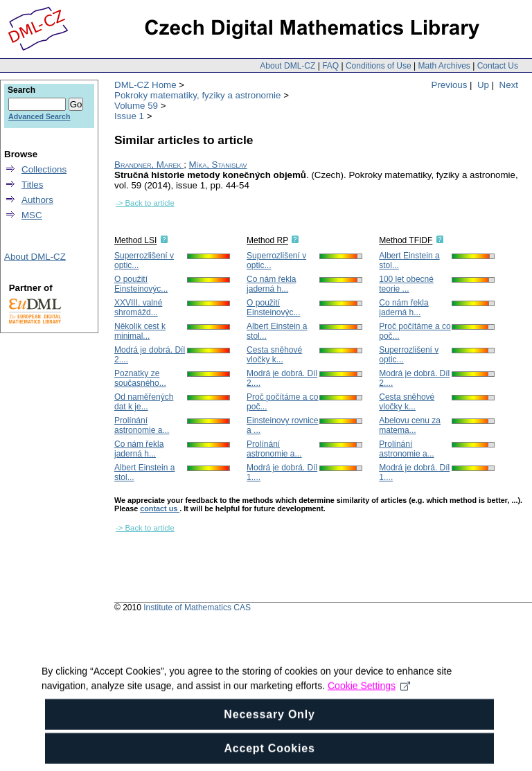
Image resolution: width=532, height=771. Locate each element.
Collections (44, 169)
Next (509, 85)
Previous (450, 85)
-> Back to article (145, 203)
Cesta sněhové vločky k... (274, 355)
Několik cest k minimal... (140, 331)
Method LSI (135, 240)
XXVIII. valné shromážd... (138, 308)
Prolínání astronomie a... (142, 425)
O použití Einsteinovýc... (141, 284)
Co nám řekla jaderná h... (139, 449)
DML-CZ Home (145, 85)
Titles (32, 185)
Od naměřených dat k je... (144, 402)
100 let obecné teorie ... (406, 284)
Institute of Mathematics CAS (197, 608)
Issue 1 (129, 116)
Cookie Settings (369, 704)
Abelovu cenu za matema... (410, 425)
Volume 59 (136, 106)
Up (483, 85)
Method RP (267, 240)
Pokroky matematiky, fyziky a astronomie (197, 95)
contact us (160, 508)
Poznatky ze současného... (140, 378)
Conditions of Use (379, 66)
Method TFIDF (406, 240)
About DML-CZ (287, 66)
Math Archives (444, 66)
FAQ (330, 66)
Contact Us (498, 66)
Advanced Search (39, 116)
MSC (32, 215)
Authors (37, 200)
